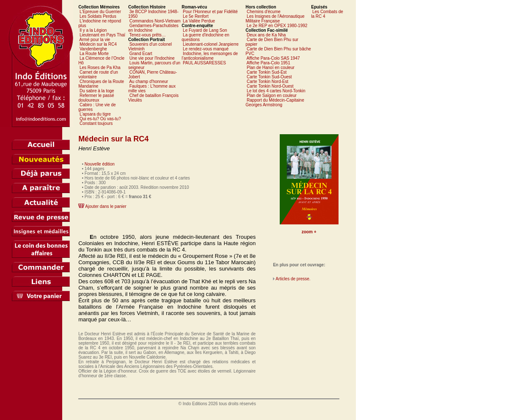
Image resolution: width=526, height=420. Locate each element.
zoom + (309, 232)
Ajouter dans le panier (106, 206)
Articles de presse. (293, 279)
